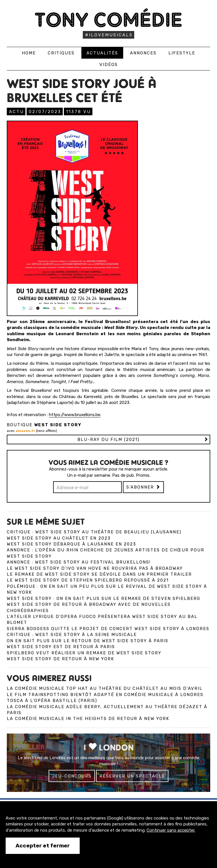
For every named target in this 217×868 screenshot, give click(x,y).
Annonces (143, 53)
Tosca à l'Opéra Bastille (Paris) (52, 701)
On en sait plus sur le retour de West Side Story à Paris (88, 641)
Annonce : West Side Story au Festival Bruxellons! (79, 562)
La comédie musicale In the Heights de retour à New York (88, 719)
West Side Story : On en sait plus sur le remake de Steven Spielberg (104, 598)
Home (29, 53)
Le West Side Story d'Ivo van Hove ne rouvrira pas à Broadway (95, 568)
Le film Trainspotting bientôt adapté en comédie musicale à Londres (105, 695)
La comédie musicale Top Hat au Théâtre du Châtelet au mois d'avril (105, 688)
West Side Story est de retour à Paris (61, 647)
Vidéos (109, 65)
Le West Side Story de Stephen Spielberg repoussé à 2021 (88, 580)
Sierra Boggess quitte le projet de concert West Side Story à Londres (108, 629)
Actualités (102, 53)
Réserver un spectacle (132, 776)
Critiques (61, 53)
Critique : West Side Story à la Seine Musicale (72, 635)
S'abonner (143, 487)
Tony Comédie (109, 20)
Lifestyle (182, 53)
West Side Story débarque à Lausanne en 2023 (71, 544)
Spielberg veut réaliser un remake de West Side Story (84, 653)
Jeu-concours (72, 776)
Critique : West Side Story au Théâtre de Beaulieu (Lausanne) (94, 532)
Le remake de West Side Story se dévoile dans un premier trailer (99, 574)
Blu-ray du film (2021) (108, 439)
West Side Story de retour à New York (60, 659)
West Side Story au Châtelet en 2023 (59, 538)
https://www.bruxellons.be (75, 415)
